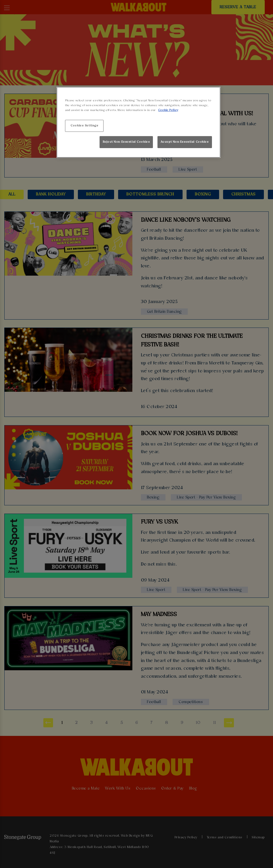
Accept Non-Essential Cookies (185, 142)
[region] (138, 122)
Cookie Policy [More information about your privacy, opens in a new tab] (168, 110)
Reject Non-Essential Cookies (126, 142)
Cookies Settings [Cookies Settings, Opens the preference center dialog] (84, 126)
